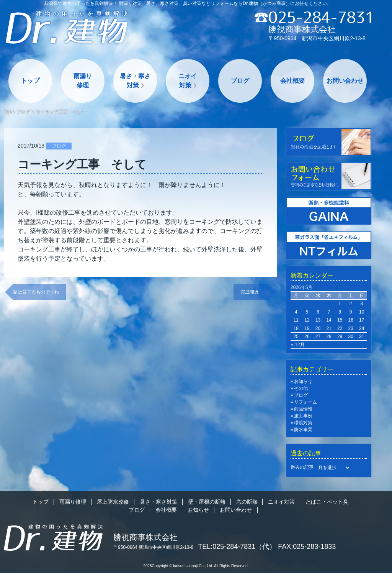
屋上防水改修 (113, 502)
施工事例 (303, 416)
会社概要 (292, 81)
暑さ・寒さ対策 (135, 81)
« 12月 (298, 345)
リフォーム (305, 402)
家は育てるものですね (36, 292)
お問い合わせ (345, 81)
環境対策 (303, 423)
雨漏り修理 (83, 81)
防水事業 (303, 430)
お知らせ (303, 381)
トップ (30, 81)
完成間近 (254, 292)
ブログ (240, 81)
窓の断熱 (247, 502)
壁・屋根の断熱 (207, 502)
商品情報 (303, 409)
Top (7, 112)
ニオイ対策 (188, 81)
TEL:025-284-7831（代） (237, 547)
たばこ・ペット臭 (327, 502)
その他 (301, 388)
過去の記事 (302, 467)
